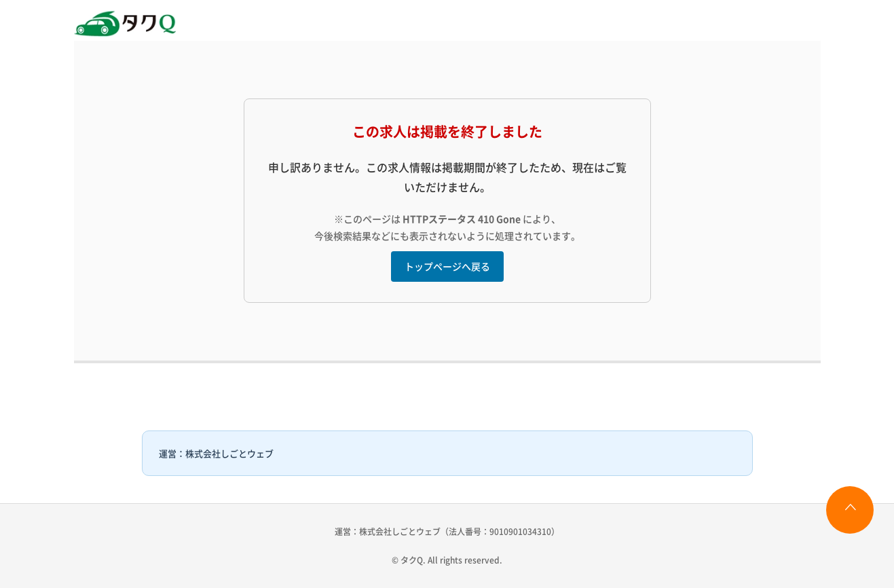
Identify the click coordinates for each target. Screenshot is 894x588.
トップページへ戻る (447, 266)
